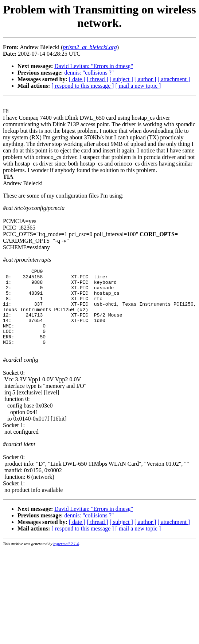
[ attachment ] (174, 79)
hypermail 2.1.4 (66, 560)
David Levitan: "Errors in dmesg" (94, 66)
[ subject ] (121, 79)
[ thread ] (97, 79)
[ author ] (145, 79)
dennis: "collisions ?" (89, 73)
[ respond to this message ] (83, 86)
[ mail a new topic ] (138, 86)
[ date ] (77, 79)
